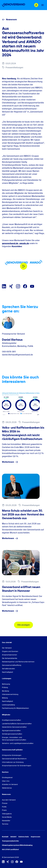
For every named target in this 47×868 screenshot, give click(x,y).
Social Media (7, 817)
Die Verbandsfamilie (10, 658)
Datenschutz (24, 837)
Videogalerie (7, 814)
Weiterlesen (10, 462)
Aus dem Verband (9, 800)
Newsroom (9, 20)
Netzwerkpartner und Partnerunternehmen (18, 662)
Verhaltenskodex (8, 669)
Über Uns (6, 781)
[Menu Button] (42, 5)
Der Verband (7, 648)
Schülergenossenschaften (12, 734)
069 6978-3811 (9, 352)
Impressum (36, 837)
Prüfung (5, 687)
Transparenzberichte (10, 841)
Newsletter (6, 821)
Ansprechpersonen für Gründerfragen (17, 766)
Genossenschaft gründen (12, 750)
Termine (5, 824)
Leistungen (7, 679)
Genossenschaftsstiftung (12, 665)
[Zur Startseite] (14, 5)
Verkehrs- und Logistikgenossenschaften (18, 743)
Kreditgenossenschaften (12, 720)
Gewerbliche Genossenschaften (14, 727)
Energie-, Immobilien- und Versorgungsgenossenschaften (14, 739)
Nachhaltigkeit (7, 672)
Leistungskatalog (8, 705)
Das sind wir (7, 642)
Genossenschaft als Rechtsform (14, 759)
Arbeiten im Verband (10, 784)
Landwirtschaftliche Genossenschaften (17, 724)
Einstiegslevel (7, 777)
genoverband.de (10, 243)
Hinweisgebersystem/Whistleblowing (17, 845)
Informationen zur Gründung (13, 762)
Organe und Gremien (10, 651)
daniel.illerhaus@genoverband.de (17, 355)
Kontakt (5, 837)
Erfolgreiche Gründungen (12, 755)
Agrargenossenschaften (11, 731)
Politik (4, 807)
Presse (5, 803)
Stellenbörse (7, 788)
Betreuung (6, 684)
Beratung (6, 691)
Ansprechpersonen (10, 655)
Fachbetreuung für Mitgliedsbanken (15, 708)
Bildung (5, 698)
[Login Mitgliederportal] (36, 5)
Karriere (5, 772)
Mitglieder (6, 715)
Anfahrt (13, 837)
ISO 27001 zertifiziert (10, 849)
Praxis (4, 810)
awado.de (24, 243)
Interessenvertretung (10, 694)
